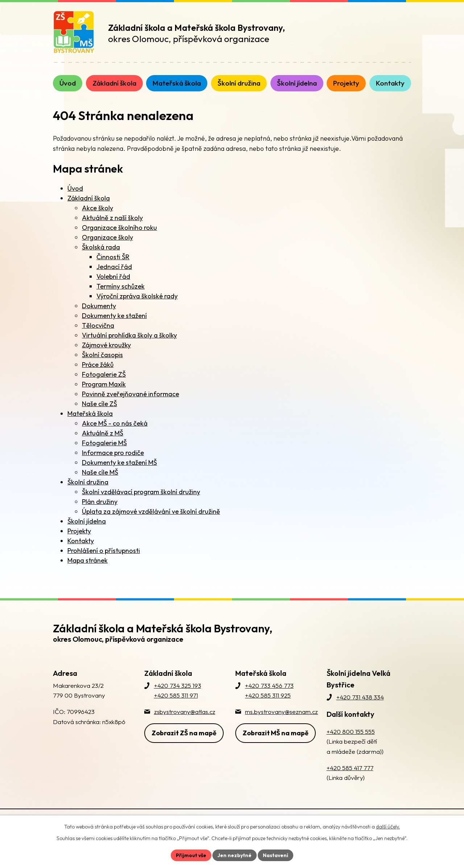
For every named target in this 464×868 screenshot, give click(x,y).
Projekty (79, 531)
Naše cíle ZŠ (100, 404)
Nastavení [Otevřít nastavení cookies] (276, 855)
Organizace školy (107, 237)
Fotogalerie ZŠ (104, 374)
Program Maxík (104, 384)
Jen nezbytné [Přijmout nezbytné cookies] (235, 855)
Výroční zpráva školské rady (137, 296)
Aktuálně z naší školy (112, 218)
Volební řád (113, 276)
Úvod (75, 188)
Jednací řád (114, 267)
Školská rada (101, 247)
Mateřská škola (90, 414)
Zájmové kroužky (106, 345)
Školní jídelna (87, 521)
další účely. (388, 827)
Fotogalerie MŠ (104, 443)
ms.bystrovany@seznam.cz (281, 712)
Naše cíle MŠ (100, 472)
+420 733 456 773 (269, 685)
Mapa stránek (88, 560)
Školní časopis (102, 355)
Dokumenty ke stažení (114, 316)
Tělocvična (98, 325)
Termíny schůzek (121, 286)
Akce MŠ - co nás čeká (115, 423)
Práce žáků (98, 365)
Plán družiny (100, 502)
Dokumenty (99, 306)
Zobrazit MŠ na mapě (275, 733)
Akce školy (98, 208)
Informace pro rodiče (113, 453)
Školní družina (88, 482)
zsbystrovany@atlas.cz (185, 712)
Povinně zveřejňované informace (130, 394)
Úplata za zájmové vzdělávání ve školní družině (151, 511)
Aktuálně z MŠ (103, 433)
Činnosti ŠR (113, 257)
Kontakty (81, 541)
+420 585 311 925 (268, 695)
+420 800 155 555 (351, 731)
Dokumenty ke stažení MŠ (119, 462)
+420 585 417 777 (350, 768)
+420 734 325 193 (178, 685)
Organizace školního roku (119, 228)
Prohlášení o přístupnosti (104, 551)
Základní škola (89, 198)
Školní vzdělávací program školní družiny (141, 492)
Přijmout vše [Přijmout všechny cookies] (191, 855)
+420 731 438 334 (360, 697)
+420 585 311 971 (176, 695)
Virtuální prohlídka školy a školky (129, 335)
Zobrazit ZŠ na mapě (184, 733)
